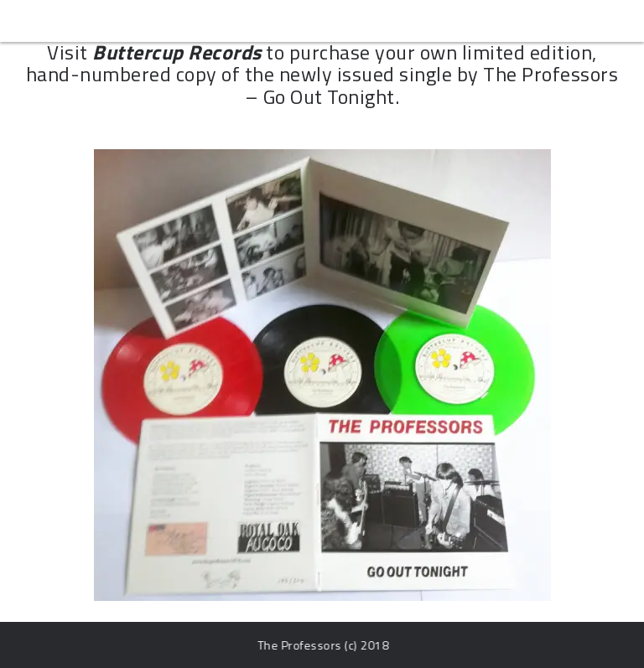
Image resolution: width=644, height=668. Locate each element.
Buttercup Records (177, 52)
